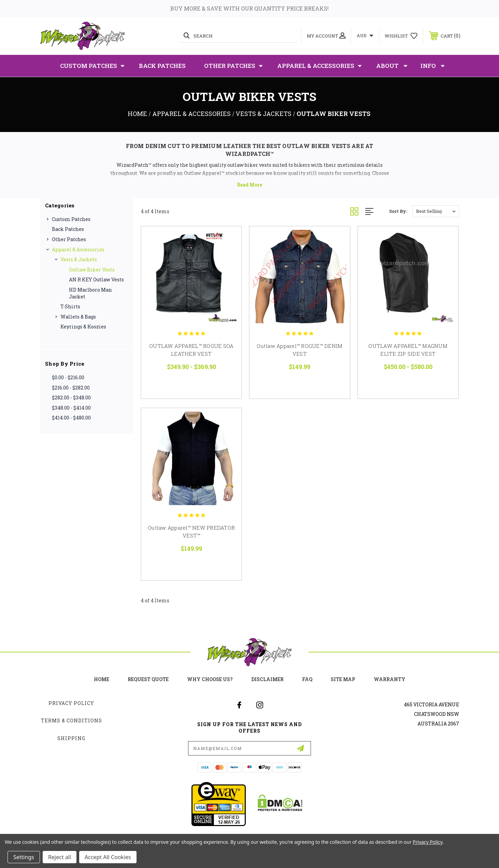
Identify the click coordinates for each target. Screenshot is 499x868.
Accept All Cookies (108, 857)
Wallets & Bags (78, 317)
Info (433, 66)
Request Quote (148, 679)
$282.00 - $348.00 (71, 398)
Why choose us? (210, 679)
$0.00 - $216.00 (68, 377)
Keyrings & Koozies (83, 327)
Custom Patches (92, 66)
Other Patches (233, 66)
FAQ (307, 679)
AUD (365, 35)
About (392, 66)
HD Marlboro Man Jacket (90, 293)
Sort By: (398, 211)
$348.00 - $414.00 (71, 408)
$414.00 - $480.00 (71, 418)
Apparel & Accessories (319, 66)
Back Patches (162, 66)
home (102, 679)
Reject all (60, 857)
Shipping (71, 738)
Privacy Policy (71, 703)
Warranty (390, 679)
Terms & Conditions (72, 720)
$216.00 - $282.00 (71, 388)
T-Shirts (70, 306)
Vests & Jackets (79, 259)
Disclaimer (267, 679)
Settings (24, 857)
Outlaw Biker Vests (92, 270)
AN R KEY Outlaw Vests (96, 279)
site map (343, 679)
